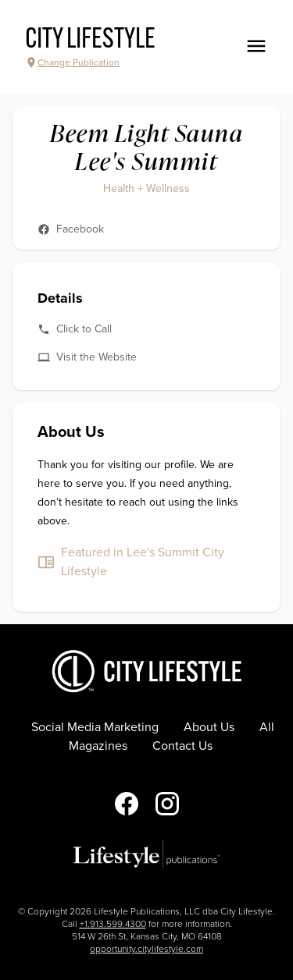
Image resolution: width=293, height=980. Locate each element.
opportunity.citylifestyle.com (146, 949)
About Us (209, 727)
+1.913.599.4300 (113, 924)
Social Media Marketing (95, 727)
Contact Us (182, 746)
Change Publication (72, 62)
